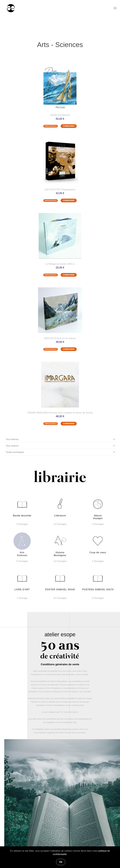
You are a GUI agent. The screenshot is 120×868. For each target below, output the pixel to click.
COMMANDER (69, 126)
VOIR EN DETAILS (51, 126)
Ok (61, 862)
